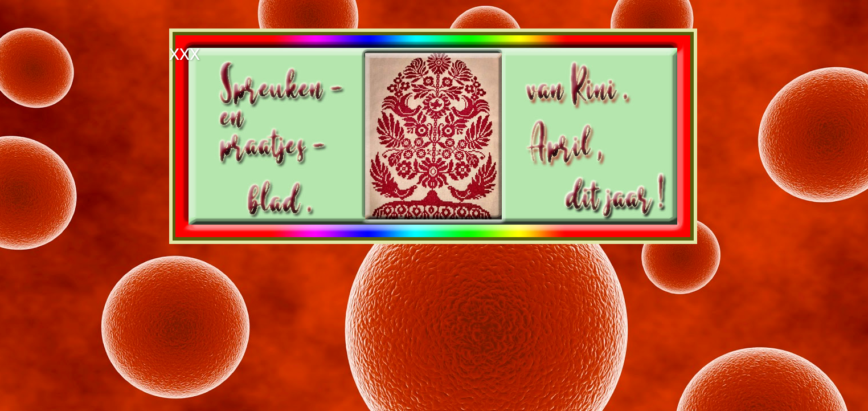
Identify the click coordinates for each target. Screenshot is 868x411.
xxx (185, 53)
